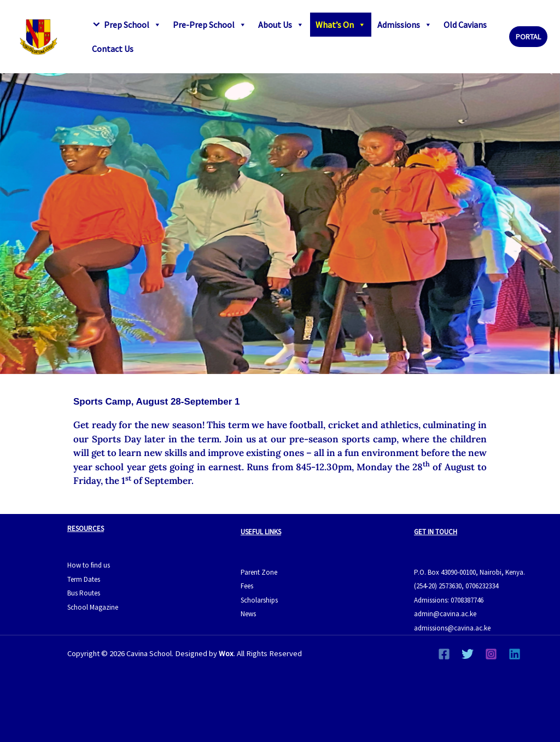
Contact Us (113, 49)
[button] (528, 37)
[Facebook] (444, 654)
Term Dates (84, 579)
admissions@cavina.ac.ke (452, 628)
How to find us (89, 565)
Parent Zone (259, 572)
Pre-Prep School (210, 25)
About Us (281, 25)
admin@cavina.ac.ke (445, 614)
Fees (247, 586)
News (248, 614)
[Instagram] (491, 654)
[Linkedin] (515, 654)
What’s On (341, 25)
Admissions (405, 25)
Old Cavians (465, 25)
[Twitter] (468, 654)
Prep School (133, 25)
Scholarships (259, 600)
